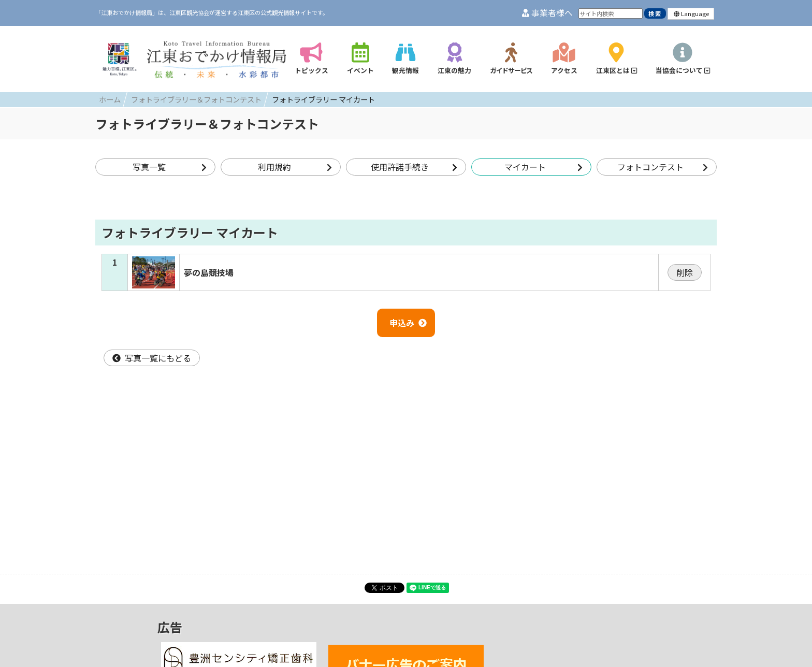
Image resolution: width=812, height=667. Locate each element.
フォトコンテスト (663, 167)
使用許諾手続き (414, 167)
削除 (685, 272)
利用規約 (295, 167)
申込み (408, 323)
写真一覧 (170, 167)
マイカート (543, 167)
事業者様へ (547, 13)
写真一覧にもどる (152, 358)
